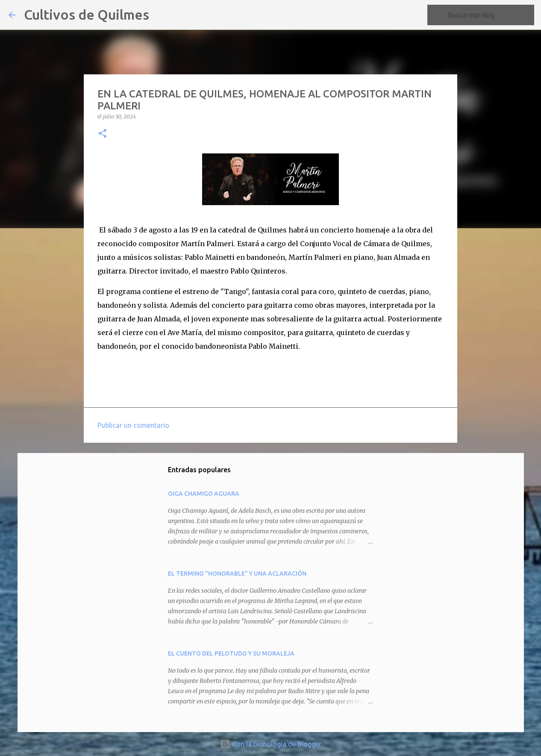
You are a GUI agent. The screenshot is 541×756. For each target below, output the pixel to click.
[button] (103, 134)
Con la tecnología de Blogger (271, 744)
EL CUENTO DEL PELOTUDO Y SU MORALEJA (231, 653)
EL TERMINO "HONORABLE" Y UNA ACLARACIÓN (237, 574)
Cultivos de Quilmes (87, 15)
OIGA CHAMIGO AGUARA (204, 494)
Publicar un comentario (133, 425)
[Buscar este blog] (489, 15)
